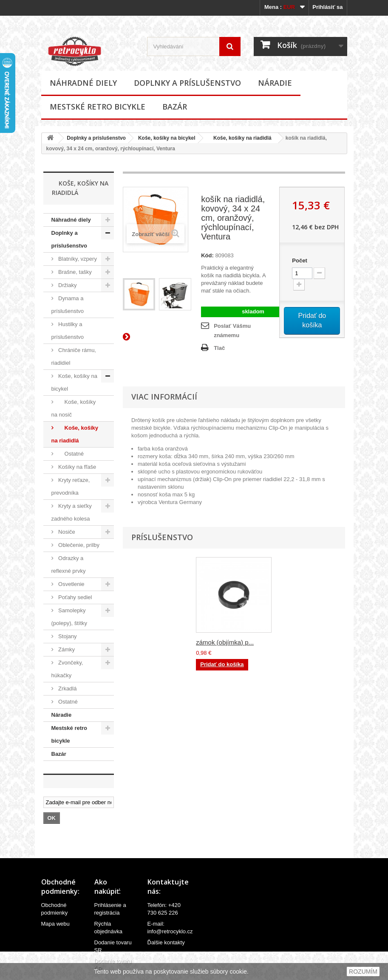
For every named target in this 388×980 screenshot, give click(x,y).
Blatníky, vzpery (77, 259)
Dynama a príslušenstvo (68, 305)
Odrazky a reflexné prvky (69, 565)
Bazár (175, 107)
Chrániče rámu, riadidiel (74, 356)
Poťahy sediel (75, 597)
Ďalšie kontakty (166, 942)
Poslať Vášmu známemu (232, 331)
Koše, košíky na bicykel (167, 138)
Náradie (275, 83)
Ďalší (128, 336)
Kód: (207, 255)
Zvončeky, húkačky (67, 669)
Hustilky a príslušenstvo (68, 331)
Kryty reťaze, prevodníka (71, 486)
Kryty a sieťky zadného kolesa (72, 512)
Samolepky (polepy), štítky (69, 617)
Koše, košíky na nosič (74, 408)
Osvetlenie (71, 584)
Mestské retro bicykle (98, 107)
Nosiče (66, 532)
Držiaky (67, 285)
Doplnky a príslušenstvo (187, 83)
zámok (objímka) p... (225, 642)
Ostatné (71, 454)
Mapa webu (55, 924)
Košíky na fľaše (77, 467)
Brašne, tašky (74, 272)
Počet (299, 260)
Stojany (67, 636)
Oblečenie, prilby (78, 545)
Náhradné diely (83, 83)
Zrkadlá (67, 689)
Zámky (66, 649)
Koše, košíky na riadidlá (240, 138)
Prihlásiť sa (327, 7)
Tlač (219, 348)
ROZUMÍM (363, 972)
